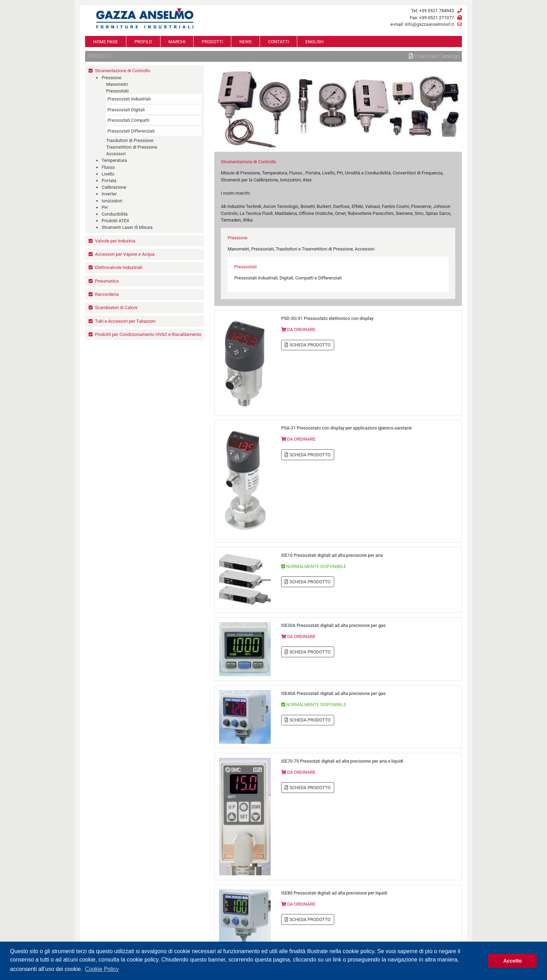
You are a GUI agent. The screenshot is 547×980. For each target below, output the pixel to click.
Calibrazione (114, 187)
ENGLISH (314, 42)
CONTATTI (278, 42)
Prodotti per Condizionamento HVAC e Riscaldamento (148, 334)
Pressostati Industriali (129, 99)
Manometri (117, 84)
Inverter (109, 194)
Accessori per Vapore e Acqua (125, 254)
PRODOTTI (212, 42)
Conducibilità (114, 214)
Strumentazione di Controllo (123, 71)
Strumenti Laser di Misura (127, 227)
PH (104, 207)
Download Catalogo (434, 56)
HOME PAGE (106, 42)
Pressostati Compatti (128, 120)
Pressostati (117, 91)
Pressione (111, 78)
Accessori (116, 154)
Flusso (108, 167)
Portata (109, 181)
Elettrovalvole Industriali (119, 267)
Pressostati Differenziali (131, 131)
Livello (108, 174)
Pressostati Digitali (126, 110)
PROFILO (143, 42)
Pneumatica (107, 281)
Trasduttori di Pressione (130, 140)
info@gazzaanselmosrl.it (429, 24)
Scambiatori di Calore (116, 308)
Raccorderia (107, 294)
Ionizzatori (112, 201)
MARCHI (177, 42)
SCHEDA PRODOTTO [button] (308, 345)
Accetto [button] (513, 961)
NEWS (245, 42)
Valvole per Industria (115, 241)
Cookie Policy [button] (102, 969)
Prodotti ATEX (115, 221)
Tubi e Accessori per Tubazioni (125, 321)
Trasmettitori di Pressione (132, 147)
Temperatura (114, 160)
